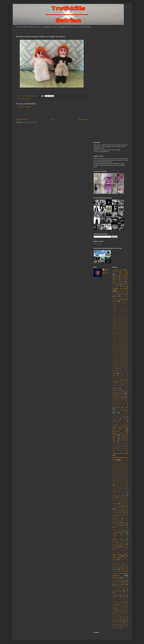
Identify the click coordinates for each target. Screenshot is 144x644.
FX (116, 413)
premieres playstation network (119, 536)
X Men (127, 626)
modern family (116, 492)
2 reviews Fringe (122, 273)
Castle (120, 372)
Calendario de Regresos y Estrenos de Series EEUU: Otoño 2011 (120, 347)
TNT (114, 610)
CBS (114, 373)
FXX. (122, 413)
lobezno (121, 483)
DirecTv (125, 385)
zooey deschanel (117, 628)
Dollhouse (115, 389)
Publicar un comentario (24, 107)
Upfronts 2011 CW (116, 616)
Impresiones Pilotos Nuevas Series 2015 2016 (120, 437)
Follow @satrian (98, 244)
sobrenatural (125, 583)
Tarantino (114, 598)
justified (114, 448)
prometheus (123, 560)
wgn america (117, 625)
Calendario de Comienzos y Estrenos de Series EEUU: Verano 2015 (120, 323)
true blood (115, 611)
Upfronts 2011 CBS (123, 615)
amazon (117, 287)
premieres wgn (119, 549)
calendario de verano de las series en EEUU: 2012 (120, 365)
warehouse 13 (125, 623)
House (114, 424)
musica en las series (119, 493)
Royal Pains (120, 565)
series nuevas (116, 574)
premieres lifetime (117, 531)
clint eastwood (116, 377)
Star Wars (115, 589)
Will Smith (115, 626)
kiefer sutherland (123, 448)
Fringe (126, 411)
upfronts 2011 (118, 613)
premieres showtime (118, 539)
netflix (114, 497)
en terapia (126, 399)
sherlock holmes (125, 579)
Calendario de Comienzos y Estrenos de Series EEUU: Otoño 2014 (120, 317)
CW (113, 382)
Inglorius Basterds (117, 443)
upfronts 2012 (122, 618)
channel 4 (123, 374)
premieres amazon (117, 511)
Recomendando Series (117, 563)
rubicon (127, 565)
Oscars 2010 (115, 502)
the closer (122, 603)
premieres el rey (122, 521)
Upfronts (126, 611)
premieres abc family (121, 509)
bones (123, 298)
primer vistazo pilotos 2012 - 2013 (120, 558)
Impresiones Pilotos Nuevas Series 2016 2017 (120, 440)
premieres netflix (118, 534)
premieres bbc (121, 512)
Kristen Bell (115, 450)
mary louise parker (116, 489)
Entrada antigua (83, 119)
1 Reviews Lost (117, 270)
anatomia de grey (122, 291)
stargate (124, 589)
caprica (114, 372)
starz (127, 591)
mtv (125, 492)
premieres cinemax (120, 517)
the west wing (120, 608)
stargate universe (117, 591)
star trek (125, 588)
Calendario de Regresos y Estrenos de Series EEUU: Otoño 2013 (120, 353)
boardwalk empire (116, 298)
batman (114, 295)
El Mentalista (121, 396)
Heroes (114, 419)
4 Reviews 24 (124, 276)
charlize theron (116, 375)
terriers (114, 601)
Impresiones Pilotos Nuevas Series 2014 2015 (120, 433)
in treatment (123, 442)
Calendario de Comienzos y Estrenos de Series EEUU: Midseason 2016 (120, 312)
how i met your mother (122, 424)
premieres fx (122, 524)
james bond (120, 445)
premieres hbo (124, 526)
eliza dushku (119, 399)
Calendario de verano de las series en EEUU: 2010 (120, 360)
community (124, 377)
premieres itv (124, 529)
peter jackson (123, 504)
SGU (125, 578)
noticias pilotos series (118, 499)
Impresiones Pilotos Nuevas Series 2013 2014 (120, 428)
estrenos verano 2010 (119, 404)
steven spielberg (119, 593)
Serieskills (116, 578)
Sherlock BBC (116, 579)
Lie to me (124, 460)
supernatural (116, 596)
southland (115, 586)
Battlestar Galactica (123, 295)
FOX (127, 407)
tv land (121, 611)
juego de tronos (122, 447)
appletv (114, 293)
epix (115, 400)
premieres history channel (121, 527)
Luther (120, 485)
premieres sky (116, 541)
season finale (116, 568)
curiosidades (122, 380)
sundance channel (122, 594)
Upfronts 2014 (125, 619)
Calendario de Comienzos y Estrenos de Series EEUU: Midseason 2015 (120, 308)
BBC (116, 296)
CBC (125, 372)
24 (117, 275)
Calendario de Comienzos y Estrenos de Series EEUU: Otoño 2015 (120, 320)
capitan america (122, 370)
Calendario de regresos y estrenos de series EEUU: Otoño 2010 (120, 343)
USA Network (118, 621)
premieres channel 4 (123, 516)
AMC (124, 287)
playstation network (117, 505)
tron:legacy (124, 610)
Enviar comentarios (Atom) (30, 122)
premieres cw (116, 519)
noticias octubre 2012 (123, 497)
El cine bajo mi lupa (120, 393)
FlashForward (116, 407)
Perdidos (115, 504)
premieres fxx (115, 526)
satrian (107, 270)
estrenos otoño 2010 (122, 402)
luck (116, 485)
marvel (125, 487)
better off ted (124, 296)
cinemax (125, 375)
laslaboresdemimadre (26, 98)
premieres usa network (122, 547)
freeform (118, 409)
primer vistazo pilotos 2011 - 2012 (120, 555)
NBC (123, 495)
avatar (119, 293)
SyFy (124, 596)
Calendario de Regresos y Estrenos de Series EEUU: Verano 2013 (120, 357)
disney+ (114, 387)
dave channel (120, 384)
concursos (115, 380)
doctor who (123, 387)
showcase (116, 581)
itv (124, 443)
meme (124, 489)
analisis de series (120, 289)
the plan (119, 606)
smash (118, 583)
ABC (118, 285)
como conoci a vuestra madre (119, 379)
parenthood (124, 502)
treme (119, 610)
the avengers (120, 601)
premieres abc (123, 507)
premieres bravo (116, 514)
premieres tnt (116, 546)
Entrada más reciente (22, 119)
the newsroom (122, 604)
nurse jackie (124, 500)
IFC (118, 426)
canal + (118, 367)
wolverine (121, 626)
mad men (125, 485)
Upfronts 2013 (116, 619)
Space (121, 586)
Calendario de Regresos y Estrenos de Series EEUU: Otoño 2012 (120, 350)
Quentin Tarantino (118, 561)
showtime (123, 581)
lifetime (114, 462)
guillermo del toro (120, 414)
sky (113, 583)
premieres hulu (116, 529)
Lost (127, 483)
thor (126, 608)
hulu (113, 426)
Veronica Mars (116, 623)
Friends (120, 411)
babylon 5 (125, 293)
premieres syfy (122, 544)
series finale (122, 571)
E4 (123, 389)
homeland (124, 423)
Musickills (115, 495)
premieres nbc (121, 532)
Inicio (53, 119)
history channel (116, 423)
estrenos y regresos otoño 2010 (120, 406)
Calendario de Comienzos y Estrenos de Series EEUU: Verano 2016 (120, 327)
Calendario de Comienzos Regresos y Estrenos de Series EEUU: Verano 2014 (120, 303)
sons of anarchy (120, 584)
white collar (124, 625)
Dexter (119, 385)
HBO (124, 418)
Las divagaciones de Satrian (120, 453)
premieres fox (116, 522)
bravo (117, 300)
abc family (126, 285)
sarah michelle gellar (120, 566)
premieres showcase (118, 537)
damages (120, 382)
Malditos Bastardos (117, 487)
